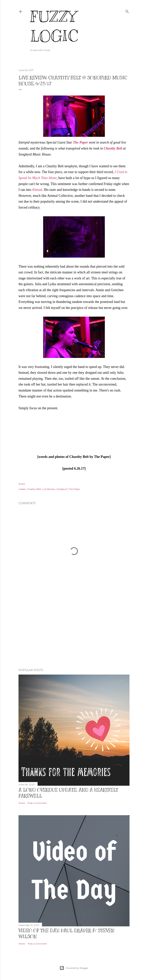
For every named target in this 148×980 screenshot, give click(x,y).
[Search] (127, 11)
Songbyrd (62, 489)
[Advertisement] (74, 632)
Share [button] (22, 484)
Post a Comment (37, 803)
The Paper (80, 142)
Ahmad (37, 190)
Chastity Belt (113, 148)
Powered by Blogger (74, 968)
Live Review (49, 489)
